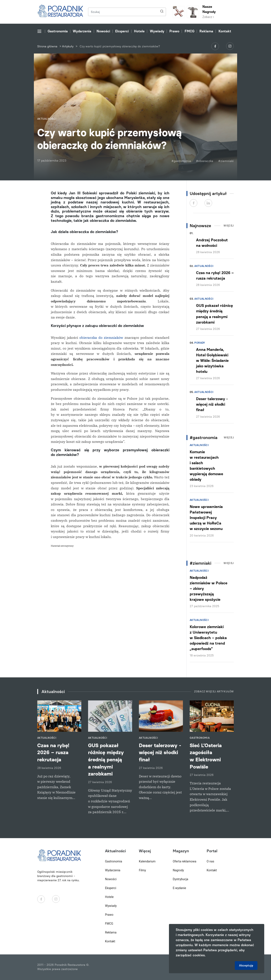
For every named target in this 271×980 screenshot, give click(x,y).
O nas (210, 861)
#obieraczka (205, 161)
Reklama (206, 31)
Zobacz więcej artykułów (214, 692)
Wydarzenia (82, 31)
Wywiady (157, 31)
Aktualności (204, 266)
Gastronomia (58, 31)
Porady (200, 343)
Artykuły (68, 46)
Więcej (229, 226)
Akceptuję (246, 966)
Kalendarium (147, 861)
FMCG (189, 31)
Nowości (103, 31)
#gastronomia (181, 161)
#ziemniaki (226, 161)
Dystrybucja (180, 879)
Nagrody (178, 870)
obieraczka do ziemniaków (101, 338)
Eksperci (122, 31)
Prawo (174, 31)
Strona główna (47, 46)
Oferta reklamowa (185, 861)
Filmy (142, 870)
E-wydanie (179, 888)
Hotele (139, 31)
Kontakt (225, 31)
